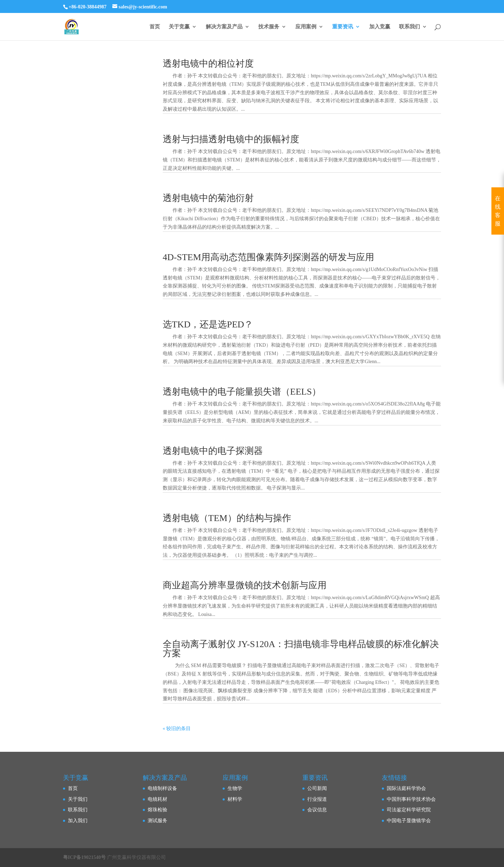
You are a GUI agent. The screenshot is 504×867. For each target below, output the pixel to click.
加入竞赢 (380, 27)
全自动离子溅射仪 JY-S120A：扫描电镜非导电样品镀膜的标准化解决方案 (301, 649)
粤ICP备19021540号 (84, 857)
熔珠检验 (157, 810)
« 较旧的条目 (177, 729)
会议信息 (317, 810)
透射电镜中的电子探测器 (213, 451)
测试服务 (157, 821)
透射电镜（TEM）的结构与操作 (227, 518)
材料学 (235, 799)
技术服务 (269, 27)
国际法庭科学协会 (406, 788)
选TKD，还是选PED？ (208, 324)
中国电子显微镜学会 (409, 821)
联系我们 (409, 27)
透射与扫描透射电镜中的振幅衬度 (231, 139)
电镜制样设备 (162, 788)
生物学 (235, 788)
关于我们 (78, 799)
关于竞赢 (179, 27)
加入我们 (78, 821)
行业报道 (317, 799)
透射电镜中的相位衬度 (208, 64)
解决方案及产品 (224, 27)
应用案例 (306, 27)
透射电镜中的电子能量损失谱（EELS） (242, 392)
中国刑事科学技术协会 (411, 799)
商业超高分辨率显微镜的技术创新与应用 (245, 585)
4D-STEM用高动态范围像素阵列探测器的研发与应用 (268, 257)
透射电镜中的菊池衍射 (208, 198)
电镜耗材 (157, 799)
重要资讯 (343, 27)
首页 (155, 27)
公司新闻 (317, 788)
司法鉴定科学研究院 (409, 810)
